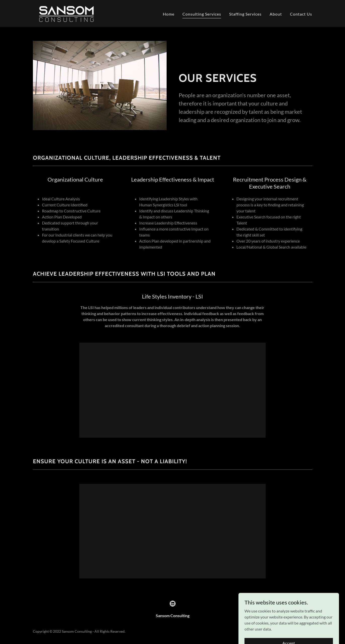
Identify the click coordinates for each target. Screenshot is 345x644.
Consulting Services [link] (202, 14)
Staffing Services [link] (245, 14)
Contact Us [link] (301, 14)
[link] (66, 13)
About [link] (276, 14)
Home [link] (169, 14)
